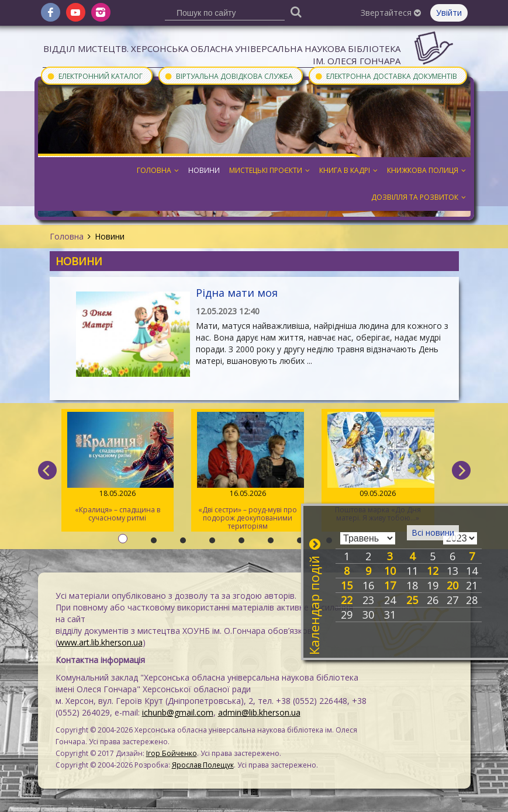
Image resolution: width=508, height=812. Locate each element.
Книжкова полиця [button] (426, 170)
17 (390, 585)
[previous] (47, 470)
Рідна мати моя (237, 293)
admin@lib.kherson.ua (259, 712)
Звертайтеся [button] (391, 13)
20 (452, 585)
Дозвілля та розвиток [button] (419, 197)
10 (390, 571)
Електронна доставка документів (386, 76)
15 (347, 585)
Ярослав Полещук (203, 765)
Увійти (449, 13)
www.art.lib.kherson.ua (100, 642)
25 (412, 600)
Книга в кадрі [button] (348, 170)
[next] (461, 470)
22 (347, 600)
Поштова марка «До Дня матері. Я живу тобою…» (378, 467)
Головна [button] (158, 170)
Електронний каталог (95, 76)
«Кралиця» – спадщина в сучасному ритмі (118, 467)
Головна (67, 236)
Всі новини (433, 532)
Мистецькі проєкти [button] (269, 170)
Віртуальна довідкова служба (229, 76)
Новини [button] (204, 170)
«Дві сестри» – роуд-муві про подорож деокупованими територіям (248, 471)
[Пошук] (296, 11)
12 (433, 571)
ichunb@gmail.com (178, 712)
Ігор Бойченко (172, 753)
